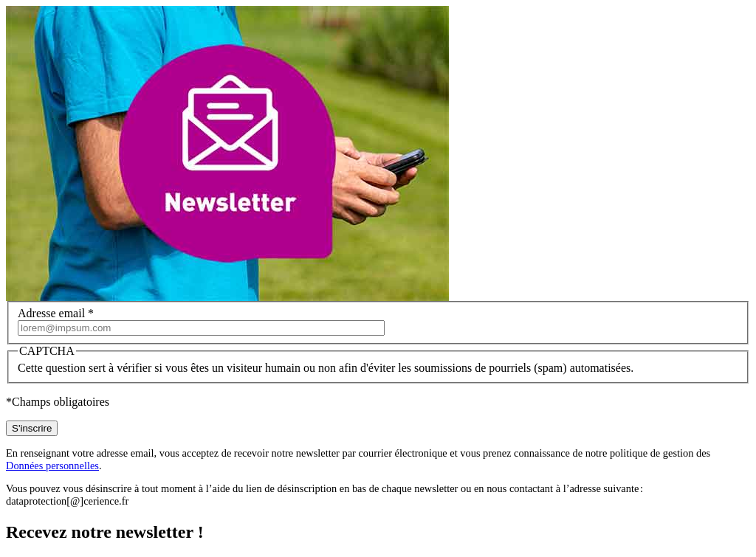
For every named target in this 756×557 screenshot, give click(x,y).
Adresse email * (56, 313)
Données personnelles (52, 466)
